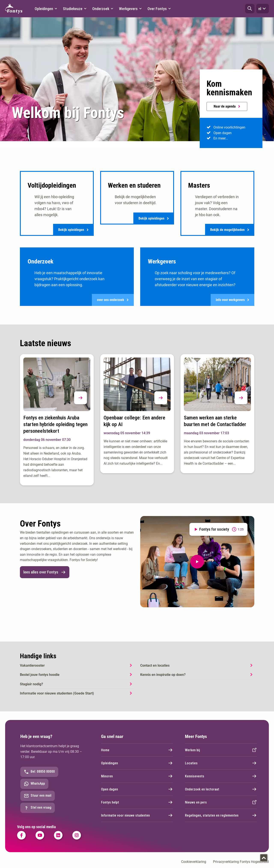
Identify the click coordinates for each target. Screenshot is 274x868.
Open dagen (137, 792)
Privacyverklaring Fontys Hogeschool (241, 865)
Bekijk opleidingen (73, 231)
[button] (250, 9)
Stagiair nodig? (31, 687)
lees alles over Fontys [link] (45, 575)
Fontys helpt (137, 805)
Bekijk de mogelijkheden (230, 231)
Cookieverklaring (194, 865)
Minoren (137, 779)
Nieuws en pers (221, 805)
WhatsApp (34, 787)
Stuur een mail (38, 799)
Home (137, 753)
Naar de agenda (227, 106)
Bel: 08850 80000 (39, 775)
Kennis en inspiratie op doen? (163, 678)
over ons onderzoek (113, 302)
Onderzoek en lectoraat (221, 792)
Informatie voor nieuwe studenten (137, 819)
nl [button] (263, 9)
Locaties (221, 766)
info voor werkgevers (232, 302)
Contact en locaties (155, 669)
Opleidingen (137, 766)
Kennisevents (221, 779)
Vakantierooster (32, 669)
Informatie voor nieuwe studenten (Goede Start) (57, 697)
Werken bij (221, 753)
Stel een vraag (38, 811)
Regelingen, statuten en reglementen (221, 819)
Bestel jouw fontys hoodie (40, 678)
